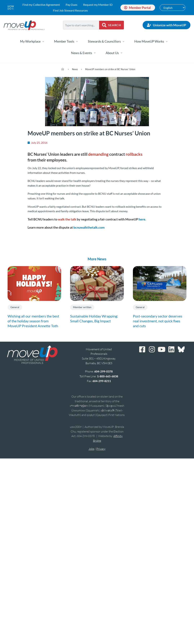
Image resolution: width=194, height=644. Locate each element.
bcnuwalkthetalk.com (89, 227)
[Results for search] (81, 31)
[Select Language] (173, 8)
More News (97, 259)
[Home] (63, 69)
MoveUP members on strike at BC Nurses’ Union (110, 69)
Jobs (91, 449)
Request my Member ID (98, 5)
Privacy (101, 449)
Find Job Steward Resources (70, 10)
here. (142, 219)
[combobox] (81, 25)
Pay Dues (71, 5)
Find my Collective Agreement (41, 5)
